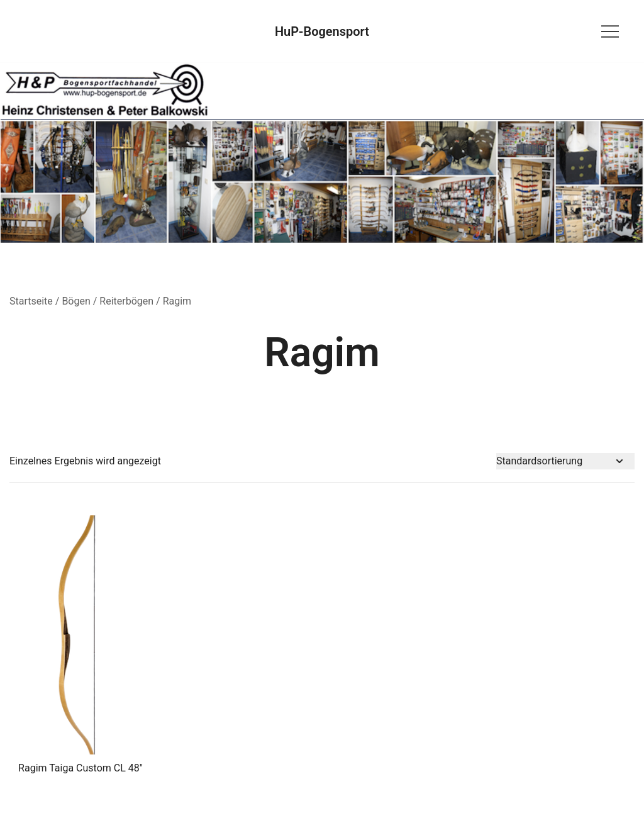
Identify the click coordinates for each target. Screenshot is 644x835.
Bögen (76, 301)
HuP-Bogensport (322, 31)
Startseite (31, 301)
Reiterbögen (126, 301)
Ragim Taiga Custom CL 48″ (80, 768)
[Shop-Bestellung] (565, 462)
